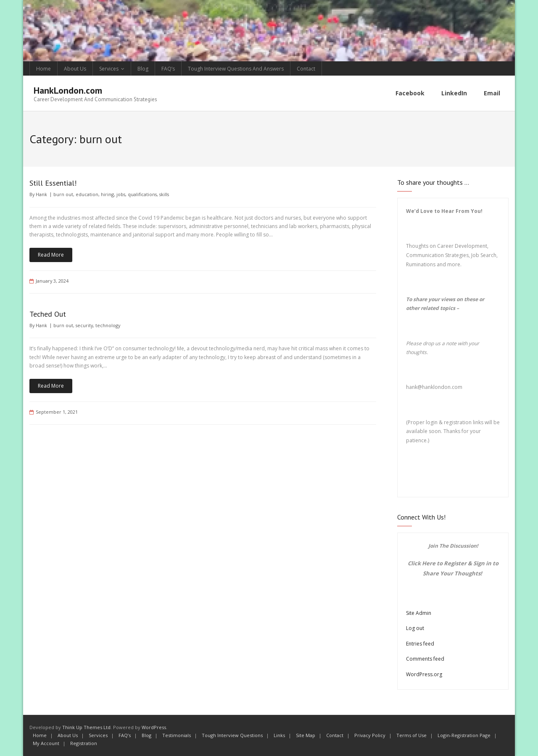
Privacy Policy (370, 735)
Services (109, 69)
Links (279, 735)
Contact (306, 69)
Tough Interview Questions (232, 735)
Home (44, 69)
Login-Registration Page (464, 735)
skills (164, 194)
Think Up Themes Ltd (86, 727)
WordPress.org (424, 674)
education (87, 194)
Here (429, 563)
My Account (46, 743)
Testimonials (177, 735)
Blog (143, 69)
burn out (63, 194)
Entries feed (420, 644)
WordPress (154, 727)
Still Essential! (53, 183)
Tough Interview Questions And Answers (236, 69)
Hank (41, 194)
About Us (75, 69)
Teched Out (48, 314)
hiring (107, 194)
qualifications (142, 194)
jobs (121, 194)
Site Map (306, 735)
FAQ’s (168, 69)
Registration (84, 743)
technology (108, 325)
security (84, 325)
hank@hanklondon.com (434, 387)
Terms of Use (411, 735)
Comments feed (425, 659)
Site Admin (419, 613)
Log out (415, 628)
